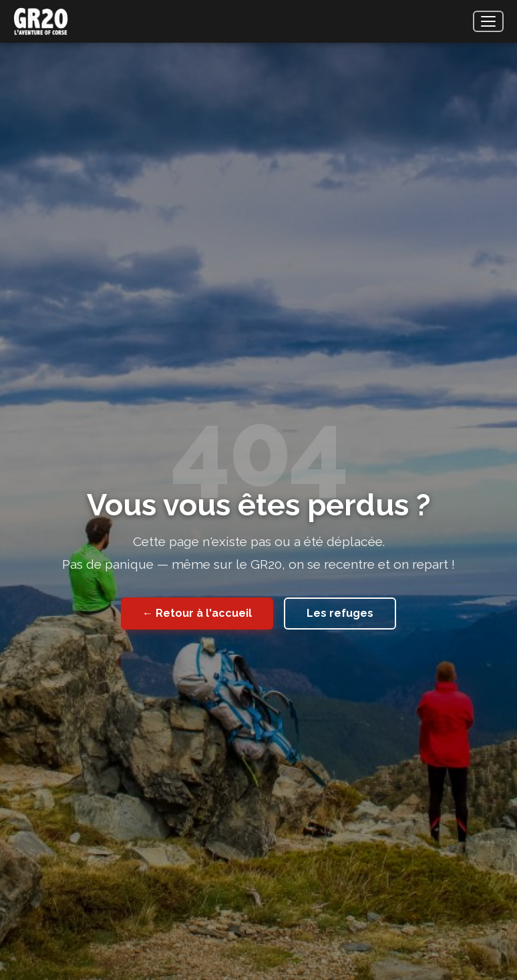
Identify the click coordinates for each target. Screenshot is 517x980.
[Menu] (488, 21)
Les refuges (340, 613)
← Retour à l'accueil (197, 613)
